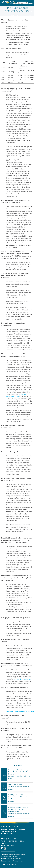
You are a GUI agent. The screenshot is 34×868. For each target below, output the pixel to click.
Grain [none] (31, 12)
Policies (15, 861)
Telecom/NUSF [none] (17, 8)
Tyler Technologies (15, 858)
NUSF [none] (31, 20)
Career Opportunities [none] (25, 16)
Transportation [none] (8, 12)
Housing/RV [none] (9, 16)
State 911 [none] (29, 8)
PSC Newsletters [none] (19, 20)
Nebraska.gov (6, 861)
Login (23, 861)
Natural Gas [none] (21, 12)
